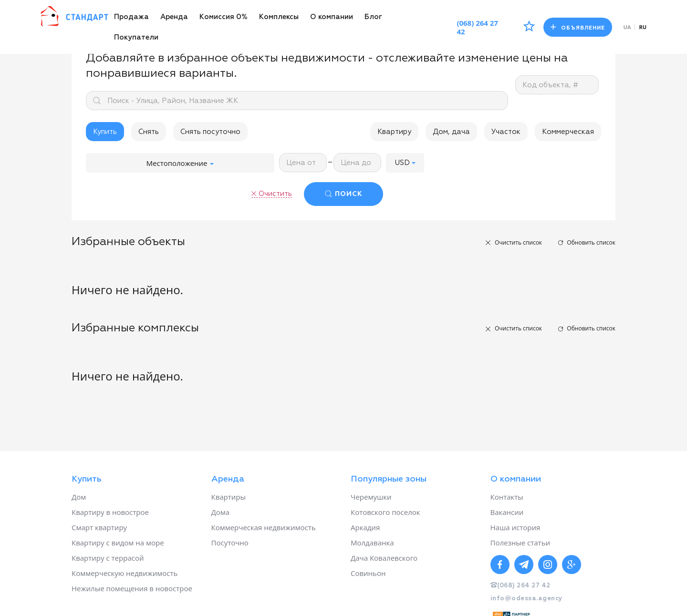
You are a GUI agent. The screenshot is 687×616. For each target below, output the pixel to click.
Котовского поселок (385, 512)
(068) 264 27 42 (477, 27)
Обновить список (591, 242)
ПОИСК (349, 194)
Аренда (174, 17)
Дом (79, 497)
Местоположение (180, 163)
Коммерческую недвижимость (125, 573)
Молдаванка (372, 543)
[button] (405, 163)
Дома (221, 512)
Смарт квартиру (99, 527)
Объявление (578, 27)
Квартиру (394, 132)
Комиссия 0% (224, 17)
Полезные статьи (520, 543)
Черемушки (371, 497)
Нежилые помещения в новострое (132, 588)
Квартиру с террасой (108, 558)
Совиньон (368, 573)
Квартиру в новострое (110, 512)
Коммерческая (568, 132)
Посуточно (230, 543)
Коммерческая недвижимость (264, 527)
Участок (506, 132)
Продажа (131, 17)
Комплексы (279, 17)
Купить (105, 132)
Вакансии (507, 512)
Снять (149, 132)
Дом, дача (451, 132)
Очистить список (518, 242)
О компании (332, 17)
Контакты (507, 497)
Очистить (275, 194)
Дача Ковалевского (384, 558)
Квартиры (229, 497)
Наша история (515, 527)
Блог (373, 17)
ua (627, 27)
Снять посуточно (210, 132)
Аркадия (365, 527)
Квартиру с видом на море (118, 543)
